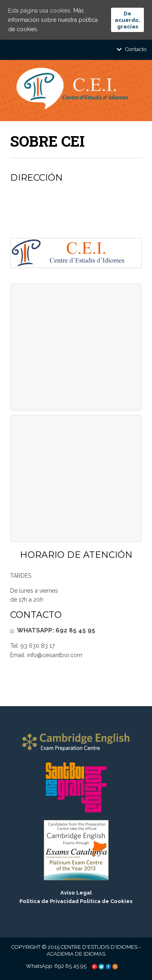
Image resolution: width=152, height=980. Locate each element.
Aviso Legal (76, 893)
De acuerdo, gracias (127, 20)
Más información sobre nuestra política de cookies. (53, 20)
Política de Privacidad (49, 901)
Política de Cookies (106, 901)
